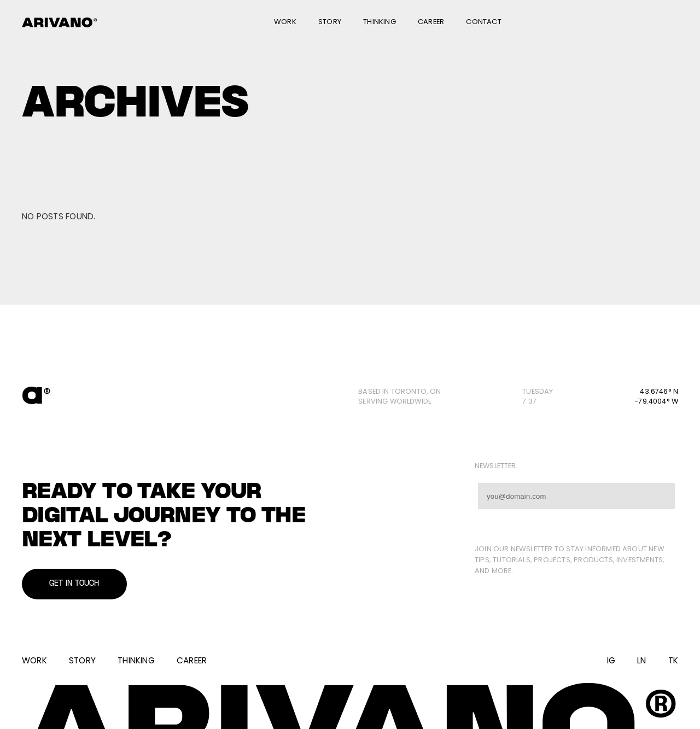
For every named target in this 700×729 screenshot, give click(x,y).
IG (611, 660)
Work (285, 22)
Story (330, 22)
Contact (484, 22)
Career (431, 22)
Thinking (380, 22)
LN (641, 660)
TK (673, 660)
